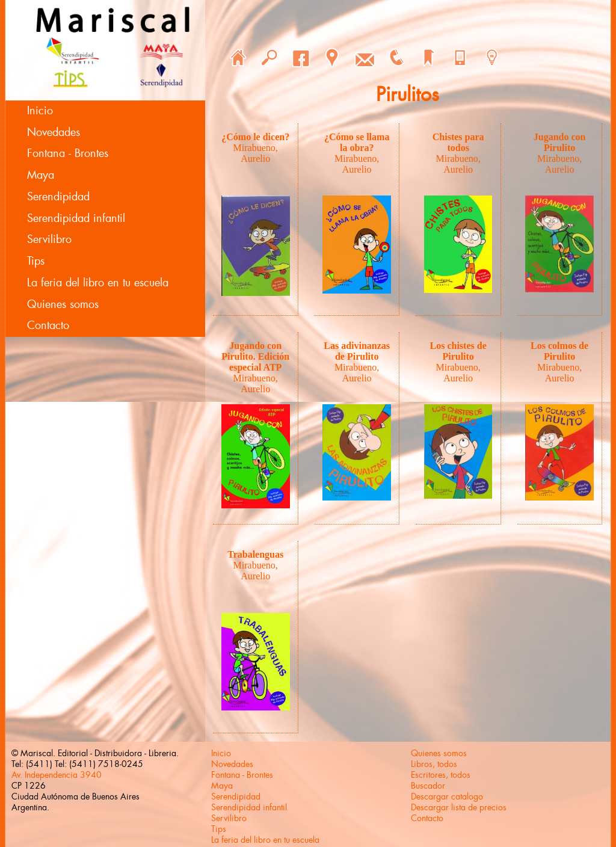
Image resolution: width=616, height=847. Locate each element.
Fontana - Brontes (68, 153)
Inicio (40, 111)
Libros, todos (434, 764)
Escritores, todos (441, 775)
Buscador (428, 786)
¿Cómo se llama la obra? (357, 142)
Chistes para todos (458, 142)
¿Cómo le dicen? (255, 137)
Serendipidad (58, 197)
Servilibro (49, 239)
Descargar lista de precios (459, 807)
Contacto (48, 325)
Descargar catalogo (447, 796)
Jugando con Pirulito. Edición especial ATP (255, 356)
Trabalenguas (255, 554)
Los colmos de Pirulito (559, 351)
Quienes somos (63, 304)
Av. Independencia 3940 (57, 775)
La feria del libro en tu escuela (98, 283)
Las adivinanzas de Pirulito (357, 351)
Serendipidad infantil (76, 218)
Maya (41, 175)
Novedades (54, 132)
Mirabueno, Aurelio (256, 153)
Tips (36, 261)
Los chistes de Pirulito (458, 351)
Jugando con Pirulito (560, 142)
